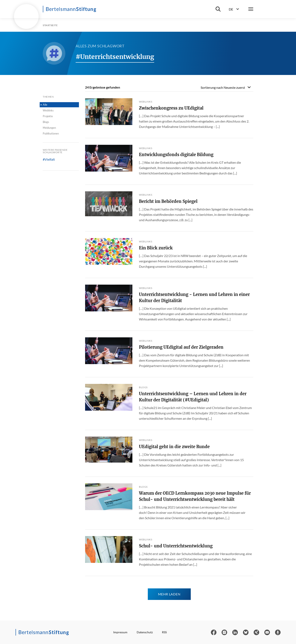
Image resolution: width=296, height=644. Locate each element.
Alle (45, 105)
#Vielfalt (49, 159)
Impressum (120, 632)
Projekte (48, 116)
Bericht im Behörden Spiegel (168, 201)
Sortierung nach (223, 87)
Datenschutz (145, 632)
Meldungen (49, 128)
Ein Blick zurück (156, 248)
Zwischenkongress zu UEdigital (171, 108)
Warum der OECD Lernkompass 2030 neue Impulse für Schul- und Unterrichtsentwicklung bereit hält (195, 496)
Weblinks (48, 110)
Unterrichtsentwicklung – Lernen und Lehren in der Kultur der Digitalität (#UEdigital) (193, 397)
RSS (164, 632)
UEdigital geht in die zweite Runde (174, 447)
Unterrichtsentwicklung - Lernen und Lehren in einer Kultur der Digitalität (194, 297)
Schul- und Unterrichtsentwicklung (176, 546)
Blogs (46, 122)
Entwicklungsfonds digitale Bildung (176, 155)
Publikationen (51, 133)
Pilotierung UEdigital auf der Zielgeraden (181, 347)
